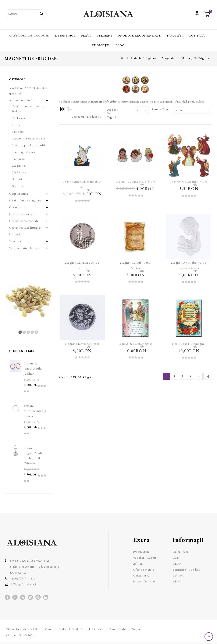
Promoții (101, 45)
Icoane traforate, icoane (29, 138)
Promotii (15, 234)
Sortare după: (161, 109)
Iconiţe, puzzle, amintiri (29, 145)
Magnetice (169, 58)
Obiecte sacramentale (24, 221)
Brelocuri (19, 118)
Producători (141, 552)
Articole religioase (144, 58)
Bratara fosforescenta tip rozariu (35, 411)
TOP (209, 637)
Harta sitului (118, 629)
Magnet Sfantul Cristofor (82, 344)
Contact (197, 35)
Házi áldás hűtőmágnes (135, 344)
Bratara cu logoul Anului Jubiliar (33, 368)
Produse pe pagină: (113, 113)
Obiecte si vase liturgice (25, 228)
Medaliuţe (19, 172)
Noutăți (175, 35)
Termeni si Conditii (186, 569)
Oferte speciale (144, 569)
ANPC (177, 581)
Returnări (98, 629)
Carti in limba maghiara (25, 200)
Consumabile (18, 207)
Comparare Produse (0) (87, 117)
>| (208, 376)
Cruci (16, 125)
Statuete (18, 186)
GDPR (177, 564)
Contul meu (141, 575)
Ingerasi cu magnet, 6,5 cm (136, 181)
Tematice (15, 241)
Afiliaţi (138, 564)
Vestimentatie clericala (25, 248)
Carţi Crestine (19, 194)
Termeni (104, 35)
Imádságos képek (24, 152)
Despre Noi (65, 35)
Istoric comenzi (144, 581)
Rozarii (17, 179)
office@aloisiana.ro (25, 584)
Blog (120, 45)
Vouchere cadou (145, 558)
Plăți (86, 35)
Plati (176, 558)
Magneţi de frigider (195, 58)
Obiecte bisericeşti (22, 214)
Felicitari (18, 132)
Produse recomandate (140, 35)
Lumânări (19, 159)
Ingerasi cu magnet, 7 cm (189, 181)
